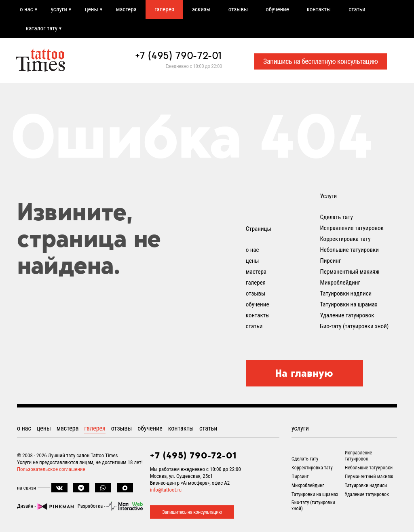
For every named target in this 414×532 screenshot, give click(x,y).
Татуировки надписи (346, 293)
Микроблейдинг (340, 283)
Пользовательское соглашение (51, 469)
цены (92, 9)
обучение (277, 9)
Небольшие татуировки (349, 250)
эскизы (201, 9)
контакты (319, 9)
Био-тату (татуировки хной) (354, 326)
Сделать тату (336, 217)
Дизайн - (45, 506)
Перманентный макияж (350, 272)
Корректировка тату (345, 239)
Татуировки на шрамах (349, 304)
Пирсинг (330, 261)
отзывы (238, 9)
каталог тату (42, 28)
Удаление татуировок (347, 315)
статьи (357, 9)
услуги (59, 9)
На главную (304, 373)
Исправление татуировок (352, 228)
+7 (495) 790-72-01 (179, 55)
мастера (126, 9)
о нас (26, 9)
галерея (164, 9)
